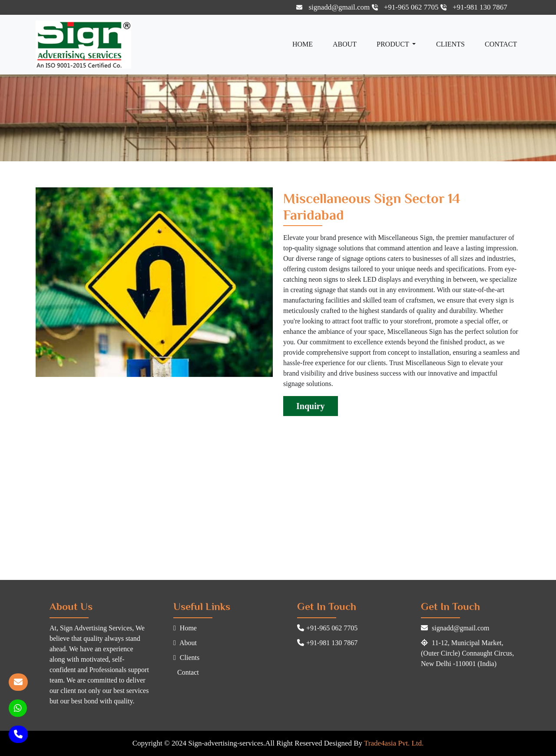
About (345, 44)
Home (303, 44)
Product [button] (394, 44)
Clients (450, 44)
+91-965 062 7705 (406, 7)
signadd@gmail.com (334, 7)
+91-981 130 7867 (474, 7)
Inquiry (311, 406)
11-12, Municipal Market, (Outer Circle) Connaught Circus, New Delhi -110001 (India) (467, 653)
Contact (501, 44)
